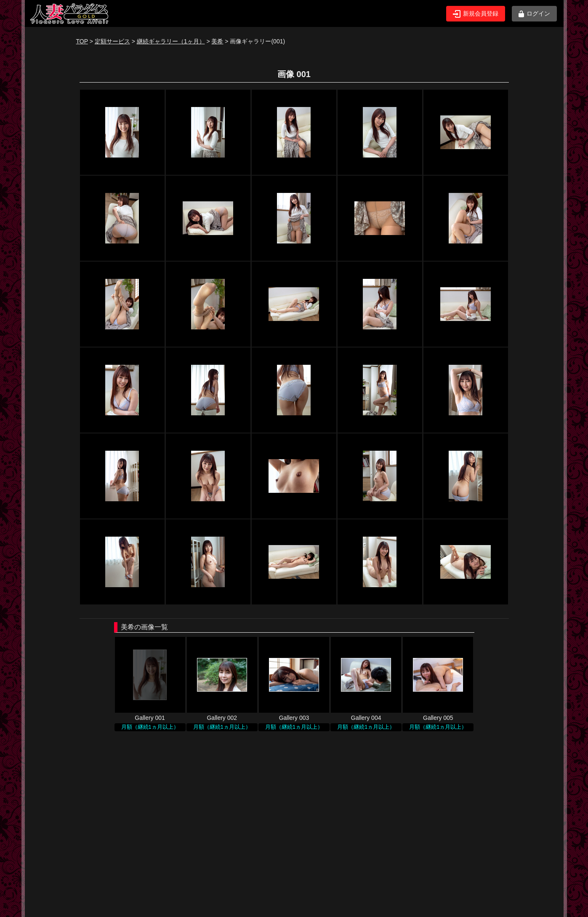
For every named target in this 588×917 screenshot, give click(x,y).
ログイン (534, 14)
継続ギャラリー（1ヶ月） (171, 41)
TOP (82, 41)
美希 (217, 41)
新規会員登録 (476, 14)
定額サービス (112, 41)
